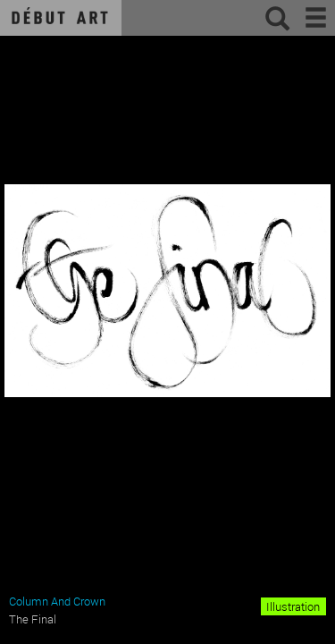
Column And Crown (57, 601)
